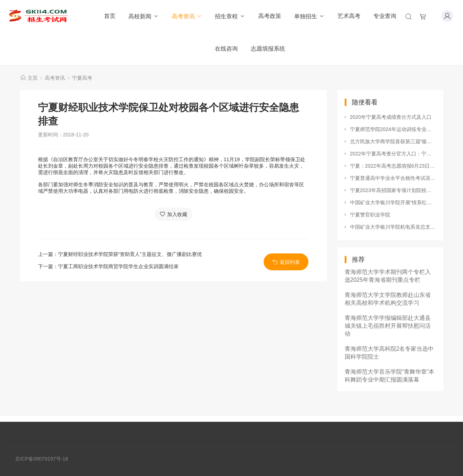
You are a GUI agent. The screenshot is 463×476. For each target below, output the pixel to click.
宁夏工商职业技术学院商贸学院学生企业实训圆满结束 (118, 266)
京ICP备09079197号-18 (42, 459)
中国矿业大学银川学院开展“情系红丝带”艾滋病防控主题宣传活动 (393, 202)
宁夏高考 (82, 78)
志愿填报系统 (268, 49)
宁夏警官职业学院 (370, 215)
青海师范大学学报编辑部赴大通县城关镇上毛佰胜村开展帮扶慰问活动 (388, 326)
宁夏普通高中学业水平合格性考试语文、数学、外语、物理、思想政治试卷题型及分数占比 (393, 178)
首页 (110, 16)
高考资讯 (187, 16)
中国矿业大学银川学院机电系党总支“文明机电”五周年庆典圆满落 (393, 227)
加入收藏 (173, 214)
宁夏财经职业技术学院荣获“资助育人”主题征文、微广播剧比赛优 (130, 254)
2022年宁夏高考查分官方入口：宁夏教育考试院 (393, 154)
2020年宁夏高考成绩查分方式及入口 (391, 117)
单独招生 (309, 16)
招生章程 (230, 16)
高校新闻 (144, 16)
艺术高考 (349, 16)
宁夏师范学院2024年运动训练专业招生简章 (393, 129)
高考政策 (270, 16)
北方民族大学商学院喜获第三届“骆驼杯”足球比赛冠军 (393, 141)
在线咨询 (226, 49)
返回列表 (286, 262)
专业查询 (385, 16)
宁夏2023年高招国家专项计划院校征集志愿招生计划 (393, 190)
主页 (33, 78)
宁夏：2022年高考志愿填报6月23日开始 (393, 166)
